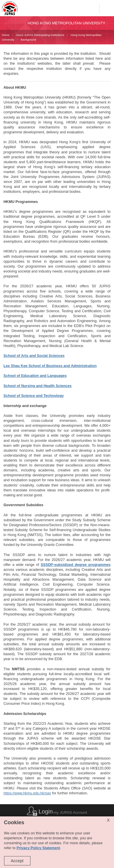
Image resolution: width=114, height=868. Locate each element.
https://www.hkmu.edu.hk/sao (27, 793)
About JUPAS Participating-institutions (40, 35)
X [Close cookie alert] (108, 820)
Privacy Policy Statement (38, 848)
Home (6, 35)
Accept (17, 861)
